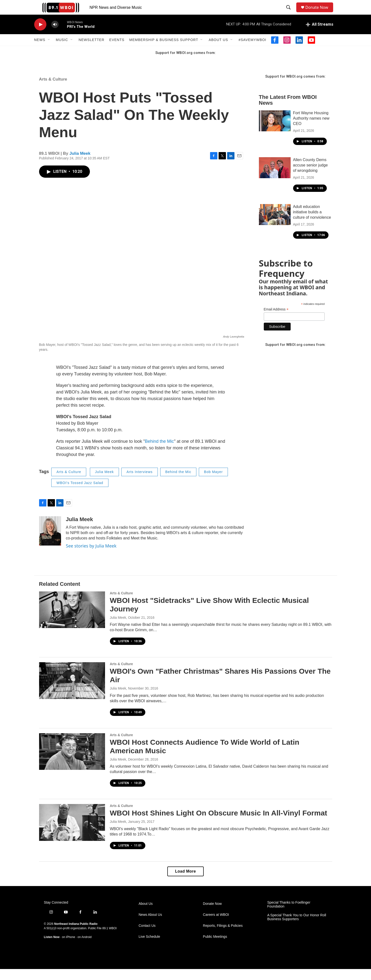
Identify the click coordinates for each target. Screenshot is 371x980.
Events (117, 51)
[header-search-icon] (290, 13)
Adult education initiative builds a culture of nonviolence (312, 223)
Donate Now (319, 13)
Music (62, 51)
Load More (185, 882)
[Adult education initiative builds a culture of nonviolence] (275, 226)
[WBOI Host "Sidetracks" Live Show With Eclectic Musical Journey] (72, 621)
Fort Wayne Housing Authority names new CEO (311, 129)
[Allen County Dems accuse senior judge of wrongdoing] (275, 179)
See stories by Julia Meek (91, 557)
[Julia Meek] (50, 542)
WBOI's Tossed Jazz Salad (80, 494)
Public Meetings (215, 948)
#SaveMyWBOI (252, 51)
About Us (218, 51)
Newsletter (92, 51)
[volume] (55, 36)
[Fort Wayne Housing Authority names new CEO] (275, 132)
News (40, 51)
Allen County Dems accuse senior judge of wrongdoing (310, 176)
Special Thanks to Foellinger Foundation (289, 915)
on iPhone (69, 948)
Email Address (276, 320)
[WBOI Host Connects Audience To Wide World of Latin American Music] (72, 763)
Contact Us (147, 937)
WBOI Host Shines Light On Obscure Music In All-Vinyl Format (219, 824)
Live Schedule (149, 948)
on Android (85, 948)
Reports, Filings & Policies (223, 937)
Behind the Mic (159, 452)
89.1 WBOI (110, 939)
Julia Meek (80, 164)
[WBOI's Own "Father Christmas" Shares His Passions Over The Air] (72, 691)
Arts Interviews (140, 483)
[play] (40, 36)
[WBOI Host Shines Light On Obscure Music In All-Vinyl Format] (72, 833)
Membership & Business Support (164, 51)
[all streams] (320, 35)
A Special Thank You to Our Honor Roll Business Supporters (297, 928)
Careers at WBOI (216, 926)
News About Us (150, 926)
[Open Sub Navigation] (49, 51)
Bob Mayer (213, 483)
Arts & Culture (53, 90)
